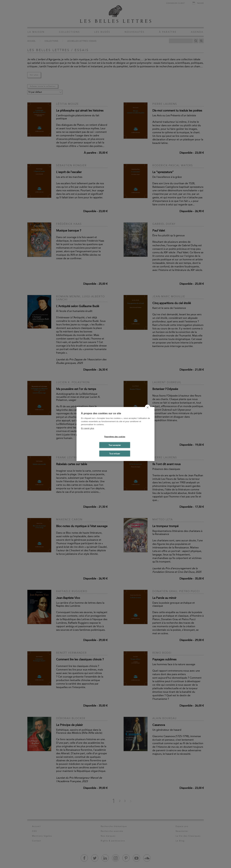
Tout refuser (115, 454)
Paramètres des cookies (115, 437)
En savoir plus (88, 428)
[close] (148, 407)
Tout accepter (115, 445)
